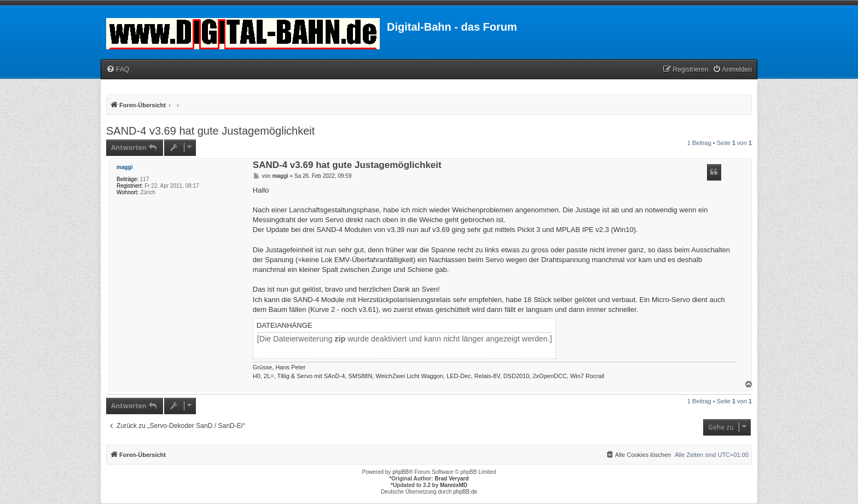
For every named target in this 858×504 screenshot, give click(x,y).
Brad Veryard (451, 479)
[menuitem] (118, 70)
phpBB (401, 472)
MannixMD (454, 485)
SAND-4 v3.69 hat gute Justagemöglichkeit (210, 131)
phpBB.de (465, 492)
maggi (124, 167)
